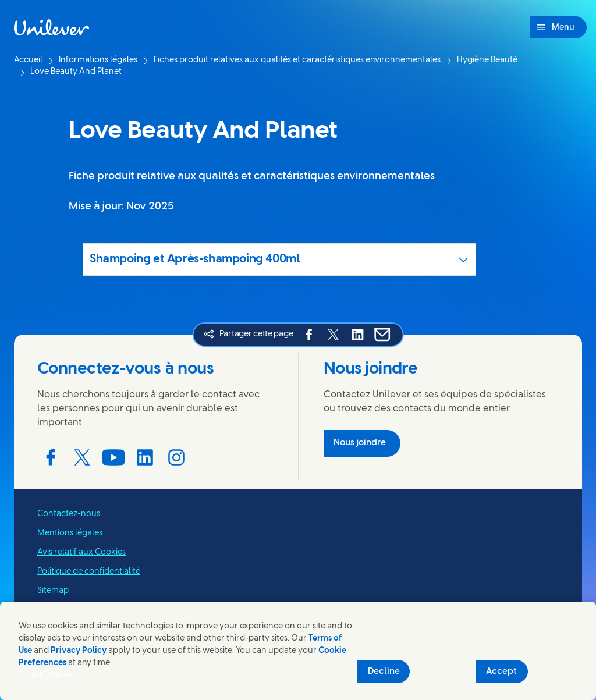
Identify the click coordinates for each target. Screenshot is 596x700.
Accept (501, 671)
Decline (384, 671)
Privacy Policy (79, 651)
